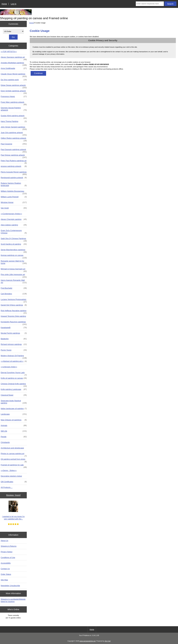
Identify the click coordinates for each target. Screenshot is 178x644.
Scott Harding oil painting (14, 244)
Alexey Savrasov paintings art (14, 58)
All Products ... (7, 487)
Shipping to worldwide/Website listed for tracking (13, 600)
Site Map (4, 580)
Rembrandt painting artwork (14, 178)
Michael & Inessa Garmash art (14, 270)
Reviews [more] (13, 495)
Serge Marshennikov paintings (14, 250)
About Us (4, 541)
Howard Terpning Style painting (13, 316)
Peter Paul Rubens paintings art (14, 161)
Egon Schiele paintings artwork (14, 92)
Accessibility (6, 563)
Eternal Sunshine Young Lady (14, 373)
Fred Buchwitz (14, 288)
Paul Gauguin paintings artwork (14, 150)
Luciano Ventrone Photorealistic (14, 300)
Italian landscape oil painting (14, 409)
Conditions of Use (8, 557)
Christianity (5, 442)
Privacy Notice (7, 552)
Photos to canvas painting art (14, 454)
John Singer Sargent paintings (14, 128)
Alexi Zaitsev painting (14, 225)
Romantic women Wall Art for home (14, 262)
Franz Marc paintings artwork (14, 103)
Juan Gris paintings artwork (14, 133)
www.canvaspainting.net (88, 641)
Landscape (14, 414)
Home (4, 4)
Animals (14, 426)
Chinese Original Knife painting (14, 385)
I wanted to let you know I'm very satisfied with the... (13, 510)
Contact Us (5, 569)
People (14, 437)
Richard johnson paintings (14, 344)
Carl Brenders (14, 294)
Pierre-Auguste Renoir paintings (14, 173)
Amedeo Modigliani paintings (14, 64)
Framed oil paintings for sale (14, 466)
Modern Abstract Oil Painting (14, 356)
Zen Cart (108, 641)
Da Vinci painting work (14, 80)
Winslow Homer (14, 202)
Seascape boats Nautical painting (14, 402)
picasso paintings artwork (14, 166)
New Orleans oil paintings (14, 420)
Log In (14, 4)
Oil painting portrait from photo (14, 460)
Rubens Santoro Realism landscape (14, 184)
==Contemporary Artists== (11, 214)
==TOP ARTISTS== (9, 52)
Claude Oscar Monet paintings (14, 75)
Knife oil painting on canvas (14, 378)
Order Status (6, 574)
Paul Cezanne (14, 144)
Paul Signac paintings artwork (14, 156)
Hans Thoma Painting (14, 121)
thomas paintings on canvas (14, 256)
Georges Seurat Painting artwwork (14, 109)
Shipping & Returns (9, 546)
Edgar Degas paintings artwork (14, 86)
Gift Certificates (14, 482)
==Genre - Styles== (9, 470)
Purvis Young (14, 350)
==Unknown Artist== (9, 367)
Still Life (14, 431)
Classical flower (14, 395)
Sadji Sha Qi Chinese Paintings (14, 239)
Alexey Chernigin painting (14, 219)
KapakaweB (14, 328)
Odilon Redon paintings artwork (14, 139)
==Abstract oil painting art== (14, 361)
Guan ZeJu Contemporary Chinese (14, 232)
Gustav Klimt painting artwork (14, 116)
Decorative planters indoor (11, 476)
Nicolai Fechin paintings (14, 333)
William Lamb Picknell (14, 197)
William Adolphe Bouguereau (14, 192)
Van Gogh (14, 208)
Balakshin (14, 339)
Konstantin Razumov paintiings (14, 323)
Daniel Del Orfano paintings (14, 305)
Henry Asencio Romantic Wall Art (14, 281)
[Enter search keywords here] (150, 4)
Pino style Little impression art (14, 275)
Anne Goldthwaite (14, 68)
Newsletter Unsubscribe (10, 586)
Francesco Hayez (14, 96)
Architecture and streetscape (12, 448)
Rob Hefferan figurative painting (14, 311)
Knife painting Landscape (14, 389)
